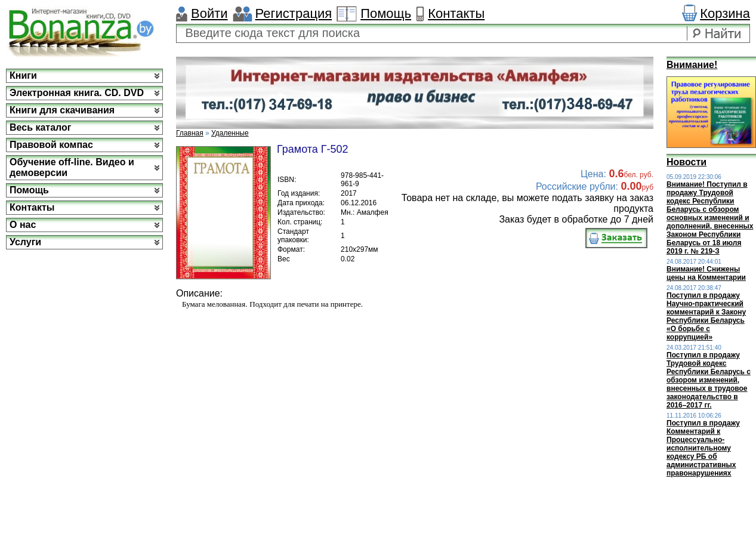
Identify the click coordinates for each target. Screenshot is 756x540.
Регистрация (294, 13)
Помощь (386, 13)
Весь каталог (40, 127)
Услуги (25, 242)
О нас (23, 225)
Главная (190, 133)
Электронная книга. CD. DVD (77, 93)
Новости (686, 162)
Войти (209, 13)
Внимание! (692, 65)
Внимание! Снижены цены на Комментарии (706, 273)
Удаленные (230, 133)
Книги (23, 75)
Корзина (725, 13)
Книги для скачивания (62, 110)
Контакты (456, 13)
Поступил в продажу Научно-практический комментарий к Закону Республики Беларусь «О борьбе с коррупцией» (706, 316)
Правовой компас (51, 145)
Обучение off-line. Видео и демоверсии (72, 167)
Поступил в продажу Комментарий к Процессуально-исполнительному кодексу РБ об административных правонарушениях (703, 448)
